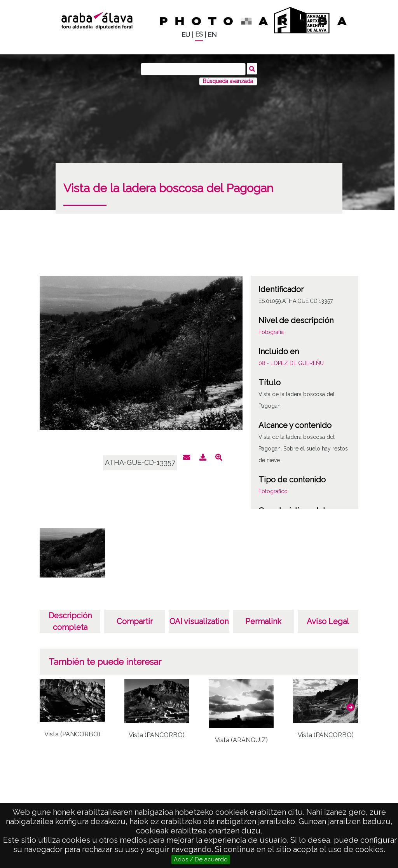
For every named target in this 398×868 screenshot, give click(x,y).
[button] (351, 707)
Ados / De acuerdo (201, 859)
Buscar (252, 69)
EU (186, 35)
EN (212, 35)
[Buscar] (193, 69)
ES (199, 34)
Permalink (263, 621)
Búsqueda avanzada (228, 81)
